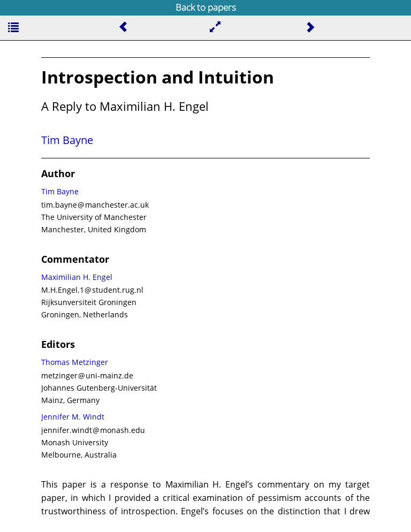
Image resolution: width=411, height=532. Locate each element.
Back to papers (206, 7)
